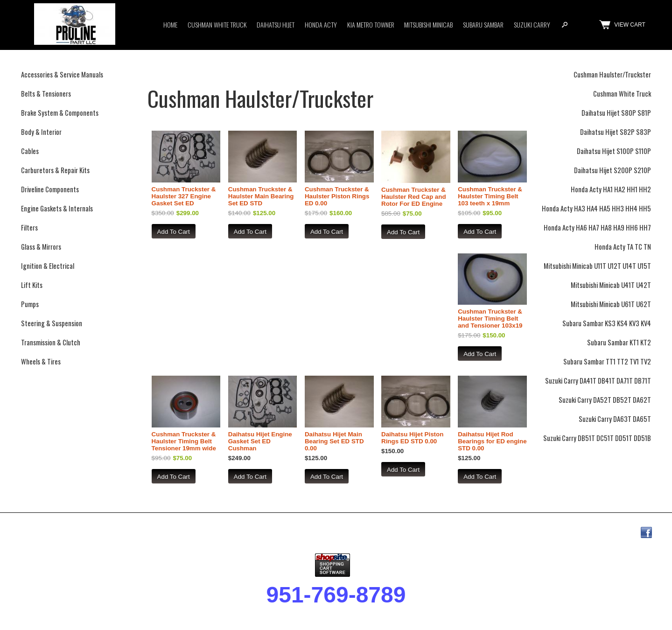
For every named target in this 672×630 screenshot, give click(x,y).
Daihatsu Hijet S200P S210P (612, 170)
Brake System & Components (60, 113)
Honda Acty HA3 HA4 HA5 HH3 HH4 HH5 (596, 208)
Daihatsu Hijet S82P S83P (616, 132)
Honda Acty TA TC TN (623, 247)
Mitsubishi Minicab (428, 24)
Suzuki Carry (532, 24)
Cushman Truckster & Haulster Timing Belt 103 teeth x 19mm (490, 196)
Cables (30, 151)
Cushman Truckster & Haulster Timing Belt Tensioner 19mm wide (184, 441)
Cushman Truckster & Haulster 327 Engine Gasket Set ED (184, 196)
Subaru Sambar (483, 24)
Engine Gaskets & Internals (57, 208)
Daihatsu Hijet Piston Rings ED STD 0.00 (412, 438)
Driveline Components (50, 189)
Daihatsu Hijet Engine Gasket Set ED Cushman (260, 441)
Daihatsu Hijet (276, 24)
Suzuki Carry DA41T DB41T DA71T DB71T (598, 381)
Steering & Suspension (52, 323)
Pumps (30, 304)
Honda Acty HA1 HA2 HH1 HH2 (611, 189)
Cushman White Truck (217, 24)
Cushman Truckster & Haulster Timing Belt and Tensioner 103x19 (490, 318)
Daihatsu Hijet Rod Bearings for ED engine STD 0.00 (492, 441)
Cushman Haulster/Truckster (612, 74)
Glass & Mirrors (41, 247)
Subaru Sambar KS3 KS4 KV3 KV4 (607, 323)
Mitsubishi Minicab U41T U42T (611, 285)
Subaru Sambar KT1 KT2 (619, 342)
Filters (29, 227)
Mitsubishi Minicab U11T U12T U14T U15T (597, 266)
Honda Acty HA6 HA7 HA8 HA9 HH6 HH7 (597, 227)
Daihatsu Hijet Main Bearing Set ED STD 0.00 (334, 441)
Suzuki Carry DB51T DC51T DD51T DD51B (597, 438)
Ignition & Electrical (48, 266)
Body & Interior (41, 132)
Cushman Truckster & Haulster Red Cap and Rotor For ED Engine (414, 197)
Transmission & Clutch (51, 342)
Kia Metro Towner (371, 24)
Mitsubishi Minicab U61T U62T (611, 304)
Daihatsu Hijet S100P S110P (614, 151)
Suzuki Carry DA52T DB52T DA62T (605, 400)
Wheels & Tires (41, 361)
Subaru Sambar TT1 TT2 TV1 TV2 (607, 361)
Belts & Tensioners (46, 94)
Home (170, 24)
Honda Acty (321, 24)
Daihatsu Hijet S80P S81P (616, 113)
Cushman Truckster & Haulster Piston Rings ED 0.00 (337, 196)
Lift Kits (32, 285)
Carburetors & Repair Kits (55, 170)
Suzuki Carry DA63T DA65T (615, 419)
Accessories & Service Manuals (62, 74)
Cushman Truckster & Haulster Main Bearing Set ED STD (261, 196)
